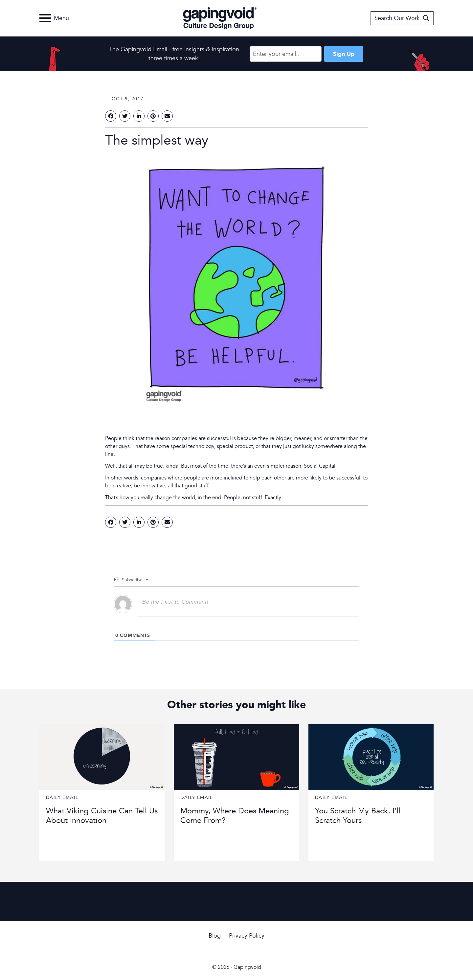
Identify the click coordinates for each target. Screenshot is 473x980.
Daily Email (62, 797)
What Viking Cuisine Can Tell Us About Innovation (102, 816)
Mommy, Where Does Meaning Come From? (235, 816)
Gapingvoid (220, 18)
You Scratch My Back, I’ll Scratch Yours (358, 816)
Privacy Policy (247, 936)
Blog (215, 936)
